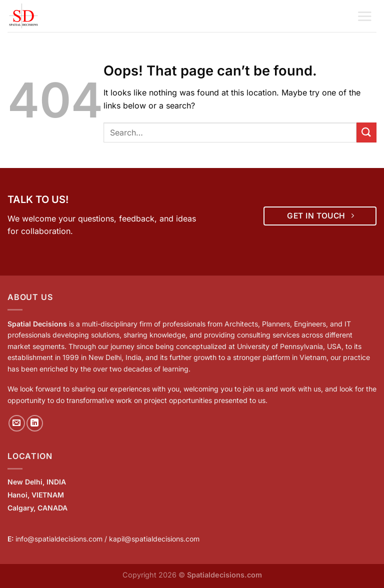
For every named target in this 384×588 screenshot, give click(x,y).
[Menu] (364, 16)
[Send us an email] (17, 423)
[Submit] (366, 132)
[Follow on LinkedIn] (35, 423)
